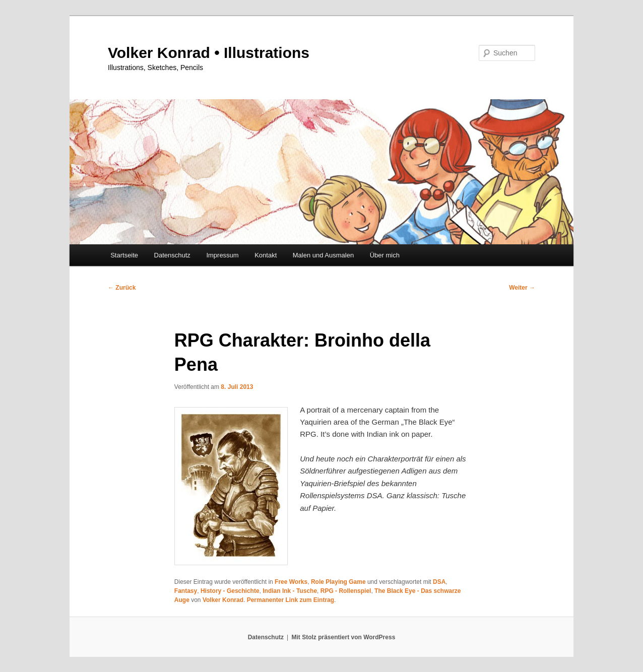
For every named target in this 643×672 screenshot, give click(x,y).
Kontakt (266, 255)
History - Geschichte (230, 591)
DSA (439, 582)
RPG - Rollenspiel (346, 591)
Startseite (124, 255)
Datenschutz (172, 255)
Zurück (122, 288)
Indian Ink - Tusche (290, 591)
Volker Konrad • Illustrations (209, 53)
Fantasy (186, 591)
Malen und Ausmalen (323, 255)
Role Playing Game (338, 582)
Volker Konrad (223, 600)
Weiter (522, 288)
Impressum (222, 255)
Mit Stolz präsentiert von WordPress (343, 637)
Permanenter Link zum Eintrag (291, 600)
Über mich (385, 255)
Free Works (291, 582)
